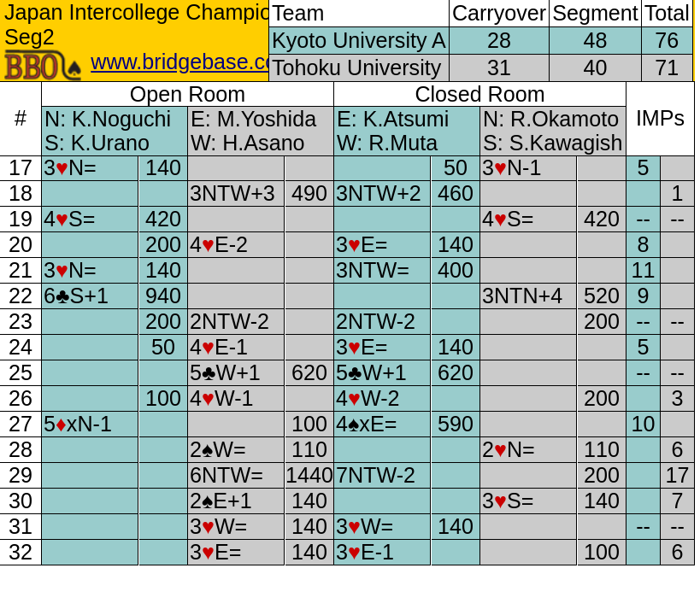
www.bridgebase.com (193, 61)
